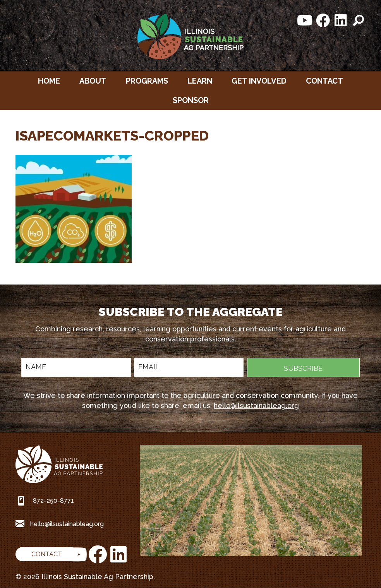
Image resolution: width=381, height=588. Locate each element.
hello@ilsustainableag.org (256, 405)
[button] (305, 21)
